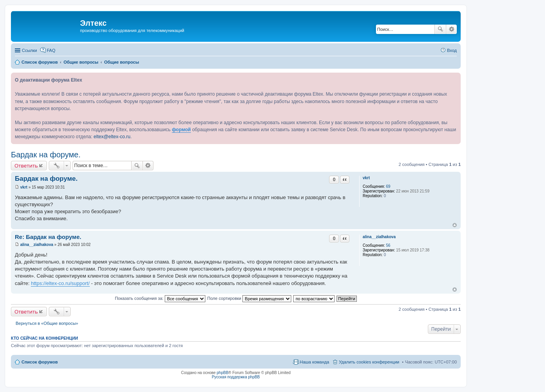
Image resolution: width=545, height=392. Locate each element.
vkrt (366, 178)
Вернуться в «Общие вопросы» (47, 323)
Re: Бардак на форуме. (48, 237)
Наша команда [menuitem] (314, 362)
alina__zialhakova (379, 237)
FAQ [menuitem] (51, 50)
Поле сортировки (249, 298)
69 (388, 186)
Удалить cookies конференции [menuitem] (369, 362)
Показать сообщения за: (160, 298)
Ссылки (29, 50)
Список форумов (40, 362)
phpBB (223, 373)
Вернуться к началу (455, 225)
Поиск (440, 29)
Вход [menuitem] (452, 50)
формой (181, 130)
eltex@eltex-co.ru (112, 137)
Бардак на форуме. (46, 155)
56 (388, 245)
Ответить (26, 166)
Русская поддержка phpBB (236, 377)
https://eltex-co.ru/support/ (60, 283)
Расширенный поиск (451, 29)
